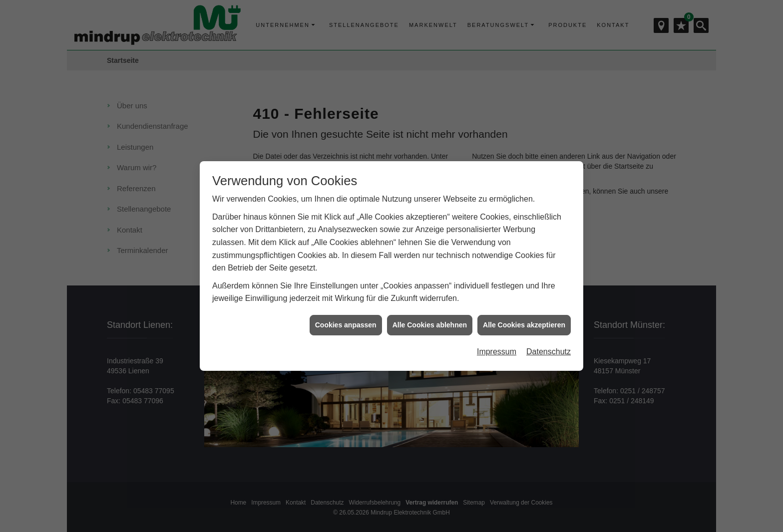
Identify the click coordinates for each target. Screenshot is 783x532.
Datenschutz (549, 346)
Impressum (497, 346)
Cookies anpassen (346, 318)
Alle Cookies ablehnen (430, 318)
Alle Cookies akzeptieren (524, 318)
